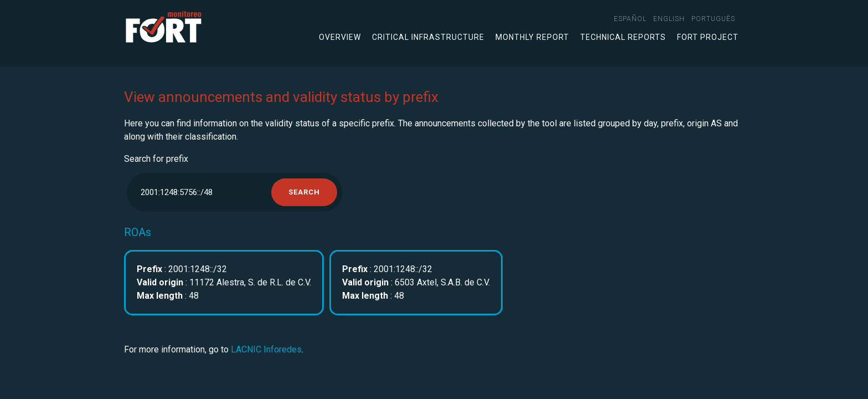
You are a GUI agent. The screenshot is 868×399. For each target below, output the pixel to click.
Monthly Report (532, 37)
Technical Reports (623, 37)
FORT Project (708, 37)
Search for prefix (156, 159)
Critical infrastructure (428, 37)
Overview (340, 37)
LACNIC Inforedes (266, 349)
